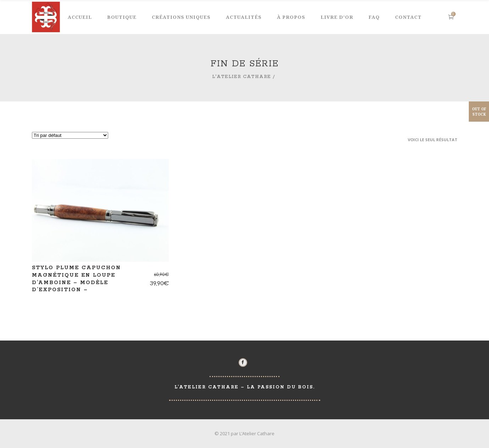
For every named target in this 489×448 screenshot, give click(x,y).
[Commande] (70, 135)
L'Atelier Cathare (241, 77)
